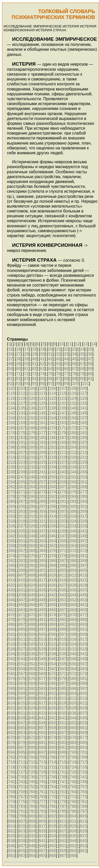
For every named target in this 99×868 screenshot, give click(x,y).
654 (12, 728)
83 (26, 379)
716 (73, 762)
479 (22, 620)
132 (73, 403)
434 (53, 590)
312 (32, 516)
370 (53, 551)
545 (42, 659)
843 (63, 841)
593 (42, 688)
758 (12, 792)
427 (63, 585)
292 (73, 501)
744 (32, 782)
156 (73, 418)
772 (73, 797)
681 (42, 743)
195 (63, 442)
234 (53, 467)
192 (32, 442)
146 (53, 413)
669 (83, 733)
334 (12, 531)
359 (22, 546)
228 (73, 462)
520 (32, 644)
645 (83, 718)
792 (32, 811)
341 (83, 531)
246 (12, 477)
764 (73, 792)
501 (83, 629)
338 (53, 531)
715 (63, 762)
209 (42, 452)
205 (83, 447)
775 (22, 801)
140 (73, 408)
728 (32, 772)
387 (63, 561)
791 (22, 811)
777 (42, 801)
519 (22, 644)
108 (73, 388)
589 (83, 683)
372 (73, 551)
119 (22, 398)
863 (22, 856)
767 (22, 797)
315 (63, 516)
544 (32, 659)
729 (42, 772)
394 (53, 565)
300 (73, 507)
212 (73, 452)
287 (22, 501)
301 (83, 507)
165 (83, 423)
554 (53, 664)
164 (73, 423)
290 (53, 501)
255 (22, 482)
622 (12, 708)
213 (83, 452)
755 (63, 787)
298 (53, 507)
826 (53, 831)
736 (32, 777)
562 (53, 669)
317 (83, 516)
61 (26, 369)
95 (34, 384)
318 (12, 521)
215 (22, 457)
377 (42, 556)
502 (12, 634)
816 (32, 826)
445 (83, 595)
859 (63, 851)
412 (73, 575)
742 (12, 782)
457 (42, 605)
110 (12, 393)
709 (83, 757)
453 (83, 600)
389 (83, 561)
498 (53, 629)
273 (42, 492)
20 (50, 349)
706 (53, 757)
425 (42, 585)
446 (12, 600)
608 (32, 698)
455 (22, 605)
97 (50, 384)
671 (22, 737)
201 (42, 447)
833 (42, 836)
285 (83, 497)
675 (63, 737)
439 (22, 595)
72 (26, 374)
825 (42, 831)
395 (63, 565)
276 (73, 492)
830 (12, 836)
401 (42, 570)
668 (73, 733)
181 (83, 433)
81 (10, 379)
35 (82, 354)
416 (32, 580)
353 (42, 541)
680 (32, 743)
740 (73, 777)
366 (12, 551)
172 (73, 428)
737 (42, 777)
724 (73, 767)
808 (32, 821)
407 (22, 575)
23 (74, 349)
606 (12, 698)
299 (63, 507)
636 (73, 713)
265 (42, 487)
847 (22, 846)
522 (53, 644)
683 (63, 743)
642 (53, 718)
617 (42, 703)
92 (10, 384)
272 (32, 492)
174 (12, 433)
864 (32, 856)
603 (63, 693)
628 (73, 708)
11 (70, 344)
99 (66, 384)
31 (50, 354)
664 (32, 733)
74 (42, 374)
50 (26, 364)
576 (32, 678)
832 (32, 836)
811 (63, 821)
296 (32, 507)
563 (63, 669)
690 (53, 747)
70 (10, 374)
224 (32, 462)
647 (22, 723)
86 (50, 379)
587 (63, 683)
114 (53, 393)
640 (32, 718)
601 (42, 693)
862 (12, 856)
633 (42, 713)
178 (53, 433)
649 (42, 723)
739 (63, 777)
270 (12, 492)
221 (83, 457)
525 (83, 644)
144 (32, 413)
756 (73, 787)
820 (73, 826)
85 (42, 379)
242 (53, 472)
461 (83, 605)
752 (32, 787)
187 (63, 438)
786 (53, 806)
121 (42, 398)
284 (73, 497)
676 (73, 737)
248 (32, 477)
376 (32, 556)
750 (12, 787)
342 (12, 536)
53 (50, 364)
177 (42, 433)
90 (82, 379)
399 (22, 570)
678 (12, 743)
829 (83, 831)
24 (82, 349)
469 (83, 610)
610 (53, 698)
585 (42, 683)
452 (73, 600)
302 (12, 511)
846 (12, 846)
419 (63, 580)
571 (63, 674)
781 (83, 801)
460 (73, 605)
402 (53, 570)
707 (63, 757)
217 (42, 457)
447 (22, 600)
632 (32, 713)
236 (73, 467)
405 (83, 570)
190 (12, 442)
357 (83, 541)
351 (22, 541)
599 (22, 693)
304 (32, 511)
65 (58, 369)
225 (42, 462)
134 (12, 408)
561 (42, 669)
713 (42, 762)
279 (22, 497)
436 (73, 590)
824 (32, 831)
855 (22, 851)
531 (63, 649)
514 (53, 639)
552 (32, 664)
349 (83, 536)
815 (22, 826)
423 (22, 585)
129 (42, 403)
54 (58, 364)
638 (12, 718)
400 (32, 570)
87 (58, 379)
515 (63, 639)
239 (22, 472)
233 (42, 467)
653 (83, 723)
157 (83, 418)
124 (73, 398)
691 (63, 747)
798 (12, 816)
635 (63, 713)
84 (34, 379)
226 (53, 462)
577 (42, 678)
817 (42, 826)
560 (32, 669)
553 (42, 664)
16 (18, 349)
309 (83, 511)
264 (32, 487)
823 (22, 831)
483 (63, 620)
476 (73, 615)
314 (53, 516)
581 (83, 678)
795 (63, 811)
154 (53, 418)
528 (32, 649)
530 (53, 649)
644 (73, 718)
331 (63, 526)
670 (12, 737)
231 (22, 467)
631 (22, 713)
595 (63, 688)
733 (83, 772)
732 (73, 772)
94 (26, 384)
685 (83, 743)
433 (42, 590)
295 (22, 507)
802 (53, 816)
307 (63, 511)
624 (32, 708)
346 (53, 536)
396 (73, 565)
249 (42, 477)
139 (63, 408)
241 (42, 472)
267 (63, 487)
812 (73, 821)
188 (73, 438)
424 (32, 585)
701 (83, 752)
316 (73, 516)
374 (12, 556)
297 (42, 507)
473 (42, 615)
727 (22, 772)
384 (32, 561)
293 (83, 501)
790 (12, 811)
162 (53, 423)
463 (22, 610)
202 (53, 447)
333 (83, 526)
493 (83, 624)
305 (42, 511)
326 (12, 526)
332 (73, 526)
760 (32, 792)
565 (83, 669)
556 (73, 664)
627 (63, 708)
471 (22, 615)
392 (32, 565)
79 (82, 374)
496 (32, 629)
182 (12, 438)
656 (32, 728)
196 (73, 442)
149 (83, 413)
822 (12, 831)
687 (22, 747)
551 (22, 664)
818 (53, 826)
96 (42, 384)
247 (22, 477)
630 (12, 713)
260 (73, 482)
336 (32, 531)
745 (42, 782)
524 (73, 644)
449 (42, 600)
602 (53, 693)
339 (63, 531)
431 (22, 590)
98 (58, 384)
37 (10, 359)
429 (83, 585)
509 (83, 634)
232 (32, 467)
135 (22, 408)
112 (32, 393)
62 (34, 369)
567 (22, 674)
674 (53, 737)
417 (42, 580)
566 (12, 674)
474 (53, 615)
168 (32, 428)
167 (22, 428)
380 (73, 556)
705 (42, 757)
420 (73, 580)
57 (82, 364)
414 (12, 580)
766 (12, 797)
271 (22, 492)
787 (63, 806)
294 (12, 507)
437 (83, 590)
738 (53, 777)
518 (12, 644)
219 (63, 457)
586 (53, 683)
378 (53, 556)
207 (22, 452)
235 (63, 467)
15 (10, 349)
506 (53, 634)
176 (32, 433)
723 (63, 767)
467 (63, 610)
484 (73, 620)
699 (63, 752)
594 (53, 688)
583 (22, 683)
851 (63, 846)
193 (42, 442)
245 (83, 472)
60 (18, 369)
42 (50, 359)
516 (73, 639)
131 (63, 403)
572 (73, 674)
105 (42, 388)
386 (53, 561)
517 (83, 639)
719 (22, 767)
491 (63, 624)
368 (32, 551)
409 (42, 575)
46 (82, 359)
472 (32, 615)
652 (73, 723)
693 (83, 747)
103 (22, 388)
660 (73, 728)
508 (73, 634)
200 (32, 447)
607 (22, 698)
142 (12, 413)
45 (74, 359)
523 (63, 644)
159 (22, 423)
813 (83, 821)
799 (22, 816)
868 (73, 856)
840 (32, 841)
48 (10, 364)
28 (26, 354)
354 (53, 541)
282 (53, 497)
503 (22, 634)
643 (63, 718)
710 (12, 762)
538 (53, 654)
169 (42, 428)
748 (73, 782)
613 (83, 698)
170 (53, 428)
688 (32, 747)
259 (63, 482)
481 (42, 620)
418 (53, 580)
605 (83, 693)
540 (73, 654)
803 (63, 816)
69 (90, 369)
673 (42, 737)
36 (90, 354)
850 (53, 846)
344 (32, 536)
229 (83, 462)
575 (22, 678)
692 (73, 747)
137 (42, 408)
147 (63, 413)
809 (42, 821)
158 (12, 423)
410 (53, 575)
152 (32, 418)
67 (74, 369)
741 (83, 777)
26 (10, 354)
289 (42, 501)
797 (83, 811)
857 (42, 851)
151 (22, 418)
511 (22, 639)
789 (83, 806)
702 (12, 757)
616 (32, 703)
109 (83, 388)
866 (53, 856)
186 (53, 438)
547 (63, 659)
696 (32, 752)
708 (73, 757)
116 (73, 393)
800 (32, 816)
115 (63, 393)
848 (32, 846)
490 (53, 624)
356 (73, 541)
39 (26, 359)
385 (42, 561)
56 (74, 364)
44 (66, 359)
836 (73, 836)
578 (53, 678)
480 (32, 620)
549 (83, 659)
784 (32, 806)
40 (34, 359)
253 (83, 477)
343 (22, 536)
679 (22, 743)
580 (73, 678)
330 (53, 526)
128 (32, 403)
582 (12, 683)
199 (22, 447)
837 (83, 836)
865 (42, 856)
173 (83, 428)
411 (63, 575)
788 (73, 806)
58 (90, 364)
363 (63, 546)
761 (42, 792)
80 (90, 374)
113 (42, 393)
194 (53, 442)
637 (83, 713)
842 (53, 841)
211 (63, 452)
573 (83, 674)
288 (32, 501)
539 (63, 654)
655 (22, 728)
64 (50, 369)
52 (42, 364)
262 (12, 487)
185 (42, 438)
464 (32, 610)
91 (90, 379)
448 (32, 600)
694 (12, 752)
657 (42, 728)
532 (73, 649)
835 (63, 836)
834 (53, 836)
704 (32, 757)
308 (73, 511)
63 (42, 369)
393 (42, 565)
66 (66, 369)
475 (63, 615)
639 (22, 718)
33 (66, 354)
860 (73, 851)
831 (22, 836)
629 (83, 708)
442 (53, 595)
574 (12, 678)
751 (22, 787)
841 (42, 841)
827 (63, 831)
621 (83, 703)
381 (83, 556)
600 (32, 693)
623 (22, 708)
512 (32, 639)
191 (22, 442)
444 (73, 595)
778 (53, 801)
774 (12, 801)
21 (58, 349)
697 (42, 752)
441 (42, 595)
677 (83, 737)
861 (83, 851)
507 (63, 634)
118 (12, 398)
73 (34, 374)
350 (12, 541)
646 (12, 723)
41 (42, 359)
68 (82, 369)
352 (32, 541)
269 (83, 487)
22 (66, 349)
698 (53, 752)
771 (63, 797)
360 (32, 546)
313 (42, 516)
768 (32, 797)
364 (73, 546)
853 (83, 846)
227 (63, 462)
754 (53, 787)
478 (12, 620)
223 (22, 462)
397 (83, 565)
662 (12, 733)
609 (42, 698)
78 (74, 374)
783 (22, 806)
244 (73, 472)
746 (53, 782)
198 (12, 447)
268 (73, 487)
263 (22, 487)
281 (42, 497)
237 (83, 467)
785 (42, 806)
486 (12, 624)
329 (42, 526)
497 (42, 629)
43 (58, 359)
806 (12, 821)
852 (73, 846)
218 (53, 457)
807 (22, 821)
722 (53, 767)
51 (34, 364)
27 (18, 354)
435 (63, 590)
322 (53, 521)
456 (32, 605)
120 (32, 398)
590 (12, 688)
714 (53, 762)
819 (63, 826)
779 (63, 801)
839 (22, 841)
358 (12, 546)
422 (12, 585)
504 (32, 634)
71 (18, 374)
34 (74, 354)
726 (12, 772)
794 (53, 811)
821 (83, 826)
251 (63, 477)
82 (18, 379)
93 (18, 384)
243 (63, 472)
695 (22, 752)
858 (53, 851)
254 (12, 482)
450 (53, 600)
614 (12, 703)
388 (73, 561)
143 (22, 413)
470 (12, 615)
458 (53, 605)
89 (74, 379)
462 (12, 610)
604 (73, 693)
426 (53, 585)
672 (32, 737)
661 (83, 728)
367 (22, 551)
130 (53, 403)
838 (12, 841)
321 (42, 521)
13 (85, 344)
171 (63, 428)
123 (63, 398)
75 (50, 374)
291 (63, 501)
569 (42, 674)
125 (83, 398)
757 (83, 787)
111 (22, 393)
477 (83, 615)
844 (73, 841)
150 (12, 418)
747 (63, 782)
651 (63, 723)
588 (73, 683)
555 (63, 664)
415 (22, 580)
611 (63, 698)
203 (63, 447)
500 (73, 629)
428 (73, 585)
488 (32, 624)
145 (42, 413)
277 (83, 492)
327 (22, 526)
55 (66, 364)
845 (83, 841)
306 (53, 511)
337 (42, 531)
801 (42, 816)
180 (73, 433)
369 (42, 551)
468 (73, 610)
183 (22, 438)
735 (22, 777)
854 (12, 851)
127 (22, 403)
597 (83, 688)
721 (42, 767)
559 (22, 669)
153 (42, 418)
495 (22, 629)
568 (32, 674)
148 (73, 413)
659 (63, 728)
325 (83, 521)
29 (34, 354)
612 (73, 698)
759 (22, 792)
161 (42, 423)
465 (42, 610)
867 (63, 856)
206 (12, 452)
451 (63, 600)
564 (73, 669)
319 (22, 521)
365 (83, 546)
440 (32, 595)
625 (42, 708)
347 (63, 536)
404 (73, 570)
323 (63, 521)
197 (83, 442)
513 (42, 639)
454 (12, 605)
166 (12, 428)
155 (63, 418)
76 (58, 374)
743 (22, 782)
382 (12, 561)
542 (12, 659)
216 (32, 457)
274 (53, 492)
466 (53, 610)
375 (22, 556)
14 (94, 344)
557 (83, 664)
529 (42, 649)
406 (12, 575)
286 (12, 501)
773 (83, 797)
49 (18, 364)
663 (22, 733)
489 (42, 624)
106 (53, 388)
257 (42, 482)
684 (73, 743)
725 (83, 767)
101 (86, 384)
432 (32, 590)
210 (53, 452)
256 (32, 482)
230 (12, 467)
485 (83, 620)
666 (53, 733)
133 (83, 403)
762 (53, 792)
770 (53, 797)
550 (12, 664)
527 (22, 649)
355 (63, 541)
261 (83, 482)
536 (32, 654)
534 (12, 654)
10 (62, 344)
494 (12, 629)
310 (12, 516)
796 (73, 811)
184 (32, 438)
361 (42, 546)
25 (90, 349)
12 (78, 344)
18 (34, 349)
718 (12, 767)
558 (12, 669)
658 (53, 728)
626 (53, 708)
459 (63, 605)
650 (53, 723)
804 (73, 816)
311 (22, 516)
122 (53, 398)
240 (32, 472)
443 (63, 595)
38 (18, 359)
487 (22, 624)
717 (83, 762)
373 (83, 551)
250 (53, 477)
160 (32, 423)
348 (73, 536)
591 (22, 688)
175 (22, 433)
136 (32, 408)
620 (73, 703)
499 (63, 629)
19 (42, 349)
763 (63, 792)
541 (83, 654)
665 (42, 733)
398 (12, 570)
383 (22, 561)
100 (75, 384)
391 (22, 565)
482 (53, 620)
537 (42, 654)
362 (53, 546)
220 (73, 457)
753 (42, 787)
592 (32, 688)
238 (12, 472)
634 (53, 713)
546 (53, 659)
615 (22, 703)
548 (73, 659)
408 (32, 575)
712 (32, 762)
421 (83, 580)
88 (66, 379)
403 (63, 570)
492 (73, 624)
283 (63, 497)
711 (22, 762)
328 (32, 526)
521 (42, 644)
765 (83, 792)
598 (12, 693)
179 (63, 433)
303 (22, 511)
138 (53, 408)
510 (12, 639)
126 (12, 403)
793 (42, 811)
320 (32, 521)
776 (32, 801)
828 (73, 831)
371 (63, 551)
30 (42, 354)
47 (90, 359)
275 (63, 492)
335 (22, 531)
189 (83, 438)
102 (12, 388)
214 (12, 457)
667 (63, 733)
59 (10, 369)
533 (83, 649)
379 (63, 556)
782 (12, 806)
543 (22, 659)
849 (42, 846)
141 (83, 408)
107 (63, 388)
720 (32, 767)
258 (53, 482)
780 (73, 801)
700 (73, 752)
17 (26, 349)
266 (53, 487)
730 (53, 772)
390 (12, 565)
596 (73, 688)
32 (58, 354)
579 (63, 678)
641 (42, 718)
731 (63, 772)
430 (12, 590)
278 (12, 497)
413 (83, 575)
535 (22, 654)
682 (53, 743)
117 (83, 393)
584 (32, 683)
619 (63, 703)
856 (32, 851)
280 (32, 497)
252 (73, 477)
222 (12, 462)
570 (53, 674)
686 (12, 747)
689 (42, 747)
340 (73, 531)
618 (53, 703)
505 (42, 634)
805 (83, 816)
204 (73, 447)
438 (12, 595)
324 (73, 521)
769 (42, 797)
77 (66, 374)
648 (32, 723)
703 (22, 757)
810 (53, 821)
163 (63, 423)
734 (12, 777)
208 (32, 452)
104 (32, 388)
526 (12, 649)
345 (42, 536)
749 (83, 782)
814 (12, 826)
